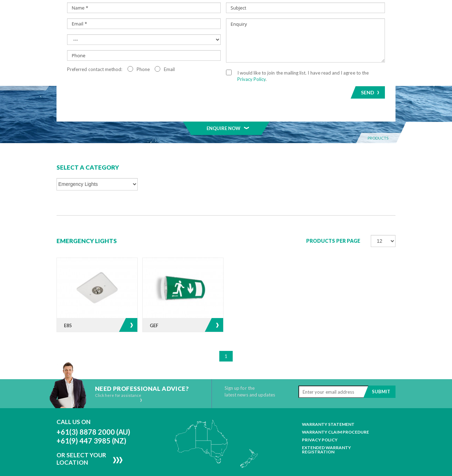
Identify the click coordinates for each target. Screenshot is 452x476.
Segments (185, 54)
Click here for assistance (119, 376)
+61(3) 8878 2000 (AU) (93, 411)
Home (70, 54)
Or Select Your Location (81, 437)
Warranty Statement (328, 403)
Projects (267, 54)
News (301, 54)
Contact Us (371, 54)
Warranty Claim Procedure (335, 411)
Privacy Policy (320, 419)
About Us (102, 54)
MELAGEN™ (226, 54)
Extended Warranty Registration (326, 429)
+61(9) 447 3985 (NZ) (91, 419)
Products (143, 54)
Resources (337, 54)
